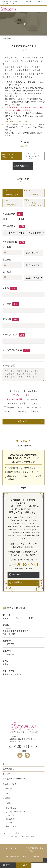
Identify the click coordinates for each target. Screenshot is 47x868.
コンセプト (7, 774)
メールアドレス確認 (12, 350)
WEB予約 (23, 865)
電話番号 (7, 319)
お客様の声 (7, 789)
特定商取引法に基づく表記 (36, 849)
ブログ (5, 793)
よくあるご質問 (9, 784)
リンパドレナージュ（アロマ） (18, 812)
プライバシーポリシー (23, 395)
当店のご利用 (9, 214)
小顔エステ (10, 819)
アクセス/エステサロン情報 (14, 779)
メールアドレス (10, 335)
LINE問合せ (8, 865)
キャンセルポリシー (17, 399)
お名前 (6, 288)
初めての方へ (8, 769)
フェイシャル (11, 808)
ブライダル (10, 815)
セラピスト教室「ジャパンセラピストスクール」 (21, 835)
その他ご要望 (9, 366)
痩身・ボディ (11, 826)
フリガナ (7, 304)
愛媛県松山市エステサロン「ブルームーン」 (26, 857)
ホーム (5, 764)
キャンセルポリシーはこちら (16, 122)
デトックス (10, 823)
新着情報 (6, 798)
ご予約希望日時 (10, 242)
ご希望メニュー (10, 226)
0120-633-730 (25, 564)
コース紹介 (7, 803)
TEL (39, 865)
